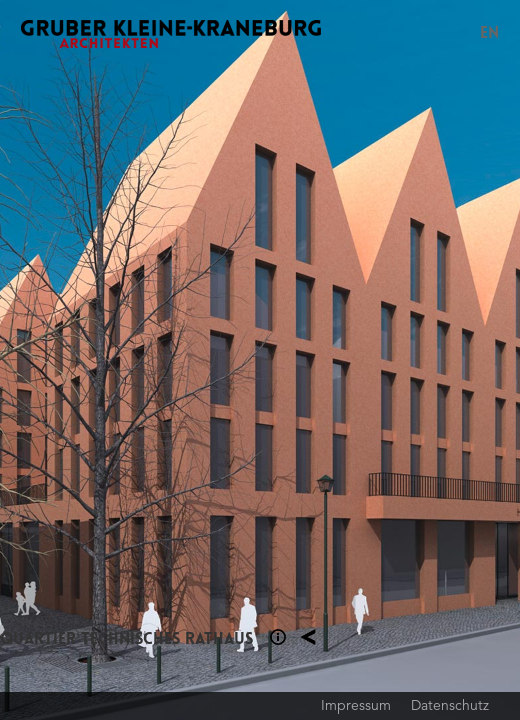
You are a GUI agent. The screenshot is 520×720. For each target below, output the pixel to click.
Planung (308, 637)
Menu (456, 34)
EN (489, 32)
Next (390, 360)
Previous (130, 360)
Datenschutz (450, 705)
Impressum (356, 705)
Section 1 (278, 637)
